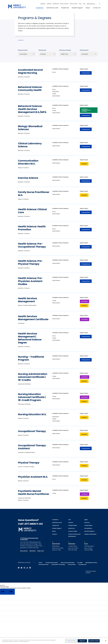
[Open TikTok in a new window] (27, 568)
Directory (87, 523)
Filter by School (84, 50)
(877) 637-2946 (73, 550)
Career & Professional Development (74, 535)
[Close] (106, 641)
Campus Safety (73, 525)
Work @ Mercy (88, 528)
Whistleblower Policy (91, 563)
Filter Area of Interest (65, 50)
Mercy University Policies (68, 563)
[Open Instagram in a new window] (22, 568)
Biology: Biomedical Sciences (30, 128)
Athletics (49, 4)
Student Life (65, 8)
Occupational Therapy (32, 431)
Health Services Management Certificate (33, 318)
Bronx (86, 544)
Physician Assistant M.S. (33, 477)
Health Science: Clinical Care (32, 211)
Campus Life (56, 525)
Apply (86, 520)
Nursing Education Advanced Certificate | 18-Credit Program (32, 397)
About (88, 8)
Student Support (77, 8)
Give (80, 4)
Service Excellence (89, 531)
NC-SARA (80, 563)
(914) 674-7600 (56, 550)
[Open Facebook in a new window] (19, 568)
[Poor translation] (11, 592)
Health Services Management (28, 300)
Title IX (40, 563)
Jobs (84, 4)
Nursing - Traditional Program (31, 358)
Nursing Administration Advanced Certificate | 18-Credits (33, 377)
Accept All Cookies (94, 641)
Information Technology (58, 564)
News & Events (74, 4)
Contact (55, 534)
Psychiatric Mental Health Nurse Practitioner (34, 492)
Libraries (71, 523)
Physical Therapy (29, 463)
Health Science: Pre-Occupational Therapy (32, 245)
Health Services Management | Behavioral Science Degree (30, 338)
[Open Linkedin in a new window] (30, 568)
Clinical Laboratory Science (30, 145)
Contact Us (97, 8)
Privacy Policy (72, 564)
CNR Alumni (33, 551)
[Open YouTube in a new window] (24, 568)
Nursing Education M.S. (32, 414)
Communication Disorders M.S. (28, 162)
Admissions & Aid (52, 8)
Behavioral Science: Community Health (30, 89)
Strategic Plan (82, 564)
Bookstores (72, 528)
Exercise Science (28, 178)
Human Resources (43, 564)
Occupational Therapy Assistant (32, 447)
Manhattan (72, 544)
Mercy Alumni (24, 551)
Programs (43, 4)
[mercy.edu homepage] (17, 6)
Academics (40, 8)
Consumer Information (52, 563)
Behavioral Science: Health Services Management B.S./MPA (32, 109)
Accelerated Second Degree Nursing (30, 71)
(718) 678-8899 (89, 550)
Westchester (56, 544)
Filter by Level (42, 50)
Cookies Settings (71, 641)
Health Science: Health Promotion (32, 228)
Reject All (82, 641)
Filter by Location (23, 50)
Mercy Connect (64, 4)
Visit (70, 520)
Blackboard (56, 4)
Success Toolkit (73, 531)
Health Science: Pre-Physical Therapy (30, 262)
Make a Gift (41, 551)
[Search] (100, 4)
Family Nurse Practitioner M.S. (34, 194)
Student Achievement (90, 534)
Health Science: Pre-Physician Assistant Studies (30, 281)
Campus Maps (88, 525)
